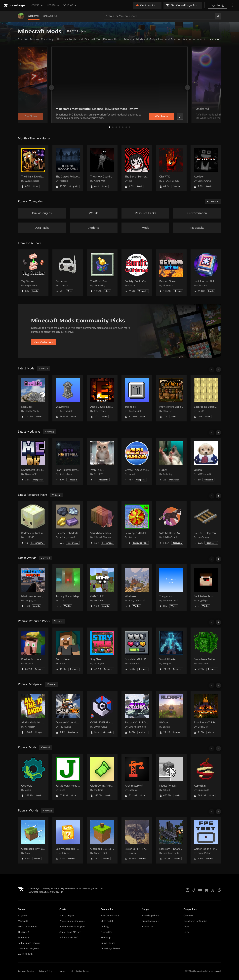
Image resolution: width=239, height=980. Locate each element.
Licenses (61, 971)
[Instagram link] (188, 890)
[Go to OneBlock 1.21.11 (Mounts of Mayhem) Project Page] (102, 840)
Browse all (213, 202)
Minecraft (23, 921)
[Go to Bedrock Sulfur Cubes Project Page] (33, 524)
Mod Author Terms (80, 971)
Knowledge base (151, 916)
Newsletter (106, 932)
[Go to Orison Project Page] (206, 461)
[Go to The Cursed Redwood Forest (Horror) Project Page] (68, 168)
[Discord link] (206, 890)
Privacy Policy (46, 971)
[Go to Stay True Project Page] (102, 651)
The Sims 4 (24, 932)
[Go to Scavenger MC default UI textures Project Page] (137, 524)
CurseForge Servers (111, 949)
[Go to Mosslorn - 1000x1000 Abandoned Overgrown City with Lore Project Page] (171, 840)
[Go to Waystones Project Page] (68, 398)
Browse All (50, 16)
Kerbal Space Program (29, 943)
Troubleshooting (150, 921)
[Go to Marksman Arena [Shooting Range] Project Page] (33, 588)
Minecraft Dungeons (28, 949)
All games (23, 916)
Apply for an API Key (70, 932)
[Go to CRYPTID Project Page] (171, 168)
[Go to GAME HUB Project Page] (102, 588)
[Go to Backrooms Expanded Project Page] (206, 398)
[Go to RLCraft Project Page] (171, 714)
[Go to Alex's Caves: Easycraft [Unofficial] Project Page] (102, 398)
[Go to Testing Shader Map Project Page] (68, 588)
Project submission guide (72, 921)
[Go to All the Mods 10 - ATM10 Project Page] (33, 714)
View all (43, 369)
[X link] (213, 890)
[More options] (232, 5)
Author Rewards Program (72, 927)
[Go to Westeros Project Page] (137, 588)
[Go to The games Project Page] (171, 588)
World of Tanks (26, 954)
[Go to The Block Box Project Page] (102, 273)
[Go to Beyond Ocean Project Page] (171, 273)
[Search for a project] (159, 16)
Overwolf (188, 916)
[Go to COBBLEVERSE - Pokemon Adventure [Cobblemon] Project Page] (102, 714)
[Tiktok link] (194, 890)
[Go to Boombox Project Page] (68, 273)
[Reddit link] (219, 890)
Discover (34, 16)
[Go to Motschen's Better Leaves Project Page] (206, 651)
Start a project (67, 916)
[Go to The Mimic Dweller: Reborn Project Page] (33, 168)
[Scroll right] (218, 370)
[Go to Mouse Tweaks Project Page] (171, 777)
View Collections (44, 342)
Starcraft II (23, 938)
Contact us (148, 927)
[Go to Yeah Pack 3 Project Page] (102, 461)
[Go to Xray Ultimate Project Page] (171, 651)
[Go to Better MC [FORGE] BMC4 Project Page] (137, 714)
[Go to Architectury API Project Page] (137, 777)
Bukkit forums (108, 943)
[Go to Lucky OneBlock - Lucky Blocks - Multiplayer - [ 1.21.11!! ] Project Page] (68, 840)
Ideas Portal (107, 921)
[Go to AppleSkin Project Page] (206, 777)
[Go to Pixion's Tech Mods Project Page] (68, 524)
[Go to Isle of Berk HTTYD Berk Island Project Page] (137, 840)
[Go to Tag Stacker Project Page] (33, 273)
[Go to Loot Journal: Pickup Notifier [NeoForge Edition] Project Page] (206, 273)
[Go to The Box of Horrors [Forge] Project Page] (137, 168)
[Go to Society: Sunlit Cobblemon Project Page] (137, 273)
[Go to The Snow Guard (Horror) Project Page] (102, 168)
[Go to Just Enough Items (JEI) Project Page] (68, 777)
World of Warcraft (27, 927)
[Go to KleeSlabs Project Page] (33, 398)
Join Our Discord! (110, 916)
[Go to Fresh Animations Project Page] (33, 651)
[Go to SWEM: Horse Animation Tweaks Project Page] (171, 524)
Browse (37, 5)
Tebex (186, 927)
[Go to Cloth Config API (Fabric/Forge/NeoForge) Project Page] (102, 777)
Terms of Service (26, 971)
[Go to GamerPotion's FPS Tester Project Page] (206, 840)
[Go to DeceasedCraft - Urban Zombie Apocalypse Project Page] (68, 714)
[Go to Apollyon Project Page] (206, 168)
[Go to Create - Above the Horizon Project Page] (137, 461)
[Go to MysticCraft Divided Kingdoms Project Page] (33, 461)
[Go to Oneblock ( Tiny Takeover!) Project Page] (33, 840)
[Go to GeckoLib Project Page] (33, 777)
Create (53, 5)
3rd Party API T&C (69, 938)
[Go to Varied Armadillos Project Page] (102, 524)
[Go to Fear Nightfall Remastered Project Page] (68, 461)
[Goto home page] (14, 5)
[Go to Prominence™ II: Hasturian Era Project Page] (206, 714)
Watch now (162, 116)
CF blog (105, 927)
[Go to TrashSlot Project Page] (137, 398)
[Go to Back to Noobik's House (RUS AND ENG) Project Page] (206, 588)
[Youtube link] (200, 890)
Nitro (186, 932)
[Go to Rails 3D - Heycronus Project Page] (206, 524)
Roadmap (106, 938)
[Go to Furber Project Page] (171, 461)
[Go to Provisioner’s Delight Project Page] (171, 398)
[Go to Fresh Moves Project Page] (68, 651)
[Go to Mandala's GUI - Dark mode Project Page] (137, 651)
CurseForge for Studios (195, 921)
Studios (70, 5)
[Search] (218, 16)
